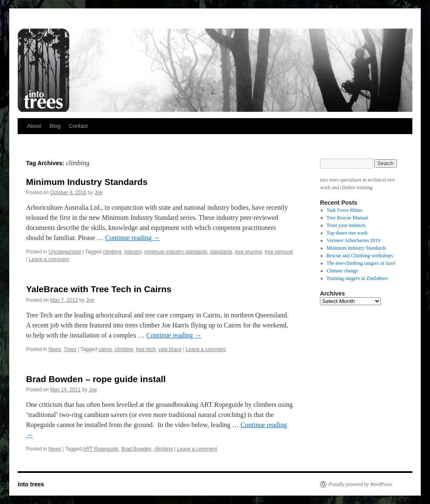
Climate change (342, 271)
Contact (78, 126)
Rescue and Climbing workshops (360, 256)
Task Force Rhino (345, 210)
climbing (112, 252)
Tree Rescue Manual (347, 218)
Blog (55, 126)
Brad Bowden (136, 449)
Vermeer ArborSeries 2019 (354, 240)
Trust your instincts (346, 225)
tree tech (146, 349)
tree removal (279, 252)
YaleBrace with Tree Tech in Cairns (99, 289)
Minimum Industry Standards (87, 182)
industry (133, 252)
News (55, 349)
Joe (98, 193)
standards (221, 252)
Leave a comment (49, 259)
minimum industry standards (176, 252)
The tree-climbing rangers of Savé (361, 263)
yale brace (170, 349)
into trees (31, 484)
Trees (70, 349)
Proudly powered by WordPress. (361, 484)
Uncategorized (64, 252)
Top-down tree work (347, 233)
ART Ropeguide (101, 449)
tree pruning (249, 252)
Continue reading (132, 238)
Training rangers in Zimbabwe (357, 278)
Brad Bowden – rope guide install (96, 379)
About (34, 126)
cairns (105, 349)
